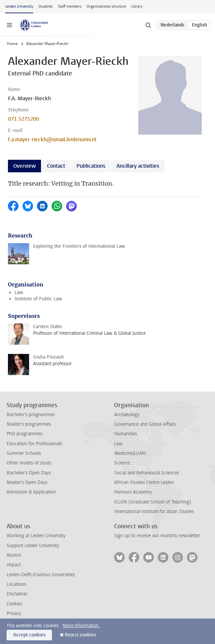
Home (12, 44)
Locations (16, 584)
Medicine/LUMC (130, 453)
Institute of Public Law (38, 299)
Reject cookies (80, 635)
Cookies (14, 604)
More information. (81, 626)
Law (19, 293)
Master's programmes (29, 424)
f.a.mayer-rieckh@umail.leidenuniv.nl (52, 139)
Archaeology (127, 415)
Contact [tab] (56, 166)
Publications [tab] (91, 166)
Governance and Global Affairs (145, 424)
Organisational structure (106, 6)
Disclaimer (17, 594)
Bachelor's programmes (31, 415)
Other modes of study (29, 463)
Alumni (14, 555)
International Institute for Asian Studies (154, 512)
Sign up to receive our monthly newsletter (157, 536)
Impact (14, 565)
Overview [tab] (24, 166)
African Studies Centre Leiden (144, 482)
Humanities (126, 434)
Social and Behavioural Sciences (147, 473)
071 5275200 (23, 119)
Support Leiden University (33, 546)
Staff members (70, 6)
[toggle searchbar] (148, 25)
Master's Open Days (27, 482)
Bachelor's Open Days (29, 473)
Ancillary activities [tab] (138, 166)
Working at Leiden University (36, 536)
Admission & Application (31, 492)
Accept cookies (29, 635)
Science (122, 463)
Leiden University (19, 6)
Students (45, 6)
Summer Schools (24, 453)
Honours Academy (133, 492)
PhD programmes (24, 434)
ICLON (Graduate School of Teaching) (153, 502)
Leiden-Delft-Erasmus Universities (41, 575)
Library (137, 6)
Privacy (14, 613)
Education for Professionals (34, 444)
